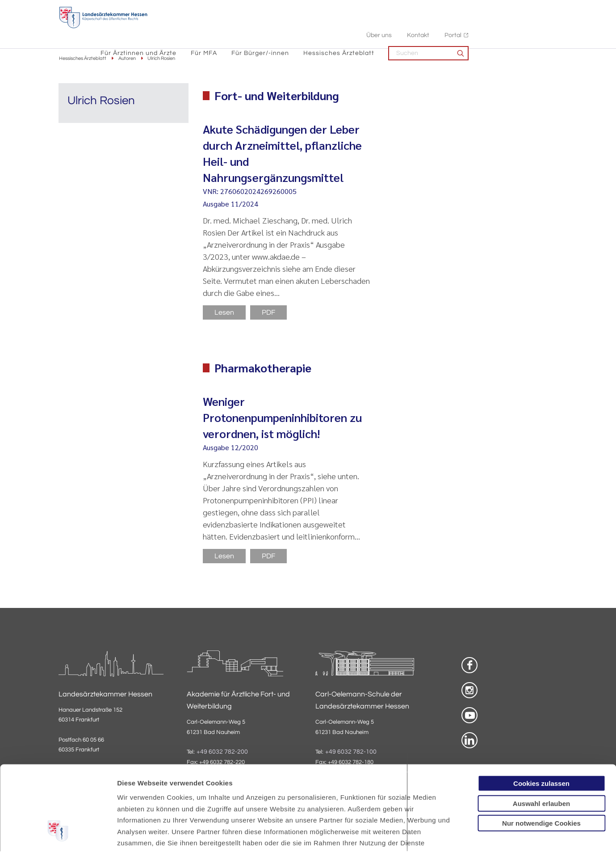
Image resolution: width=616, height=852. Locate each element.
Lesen (224, 313)
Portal (542, 9)
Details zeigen (476, 834)
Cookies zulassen (541, 711)
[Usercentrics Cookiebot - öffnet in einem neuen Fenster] (58, 835)
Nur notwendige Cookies (541, 751)
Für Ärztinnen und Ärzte (228, 27)
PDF (268, 313)
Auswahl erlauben (541, 731)
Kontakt (507, 9)
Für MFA (293, 27)
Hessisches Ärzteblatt (428, 27)
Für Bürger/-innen (350, 27)
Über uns (468, 9)
